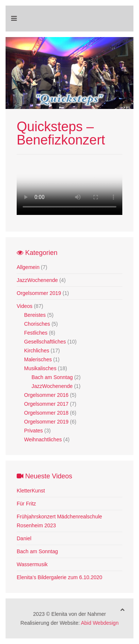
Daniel (24, 538)
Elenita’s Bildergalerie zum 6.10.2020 (59, 577)
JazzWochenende (37, 280)
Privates (34, 431)
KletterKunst (31, 491)
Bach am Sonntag (52, 377)
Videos (25, 306)
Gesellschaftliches (45, 342)
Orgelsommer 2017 (46, 404)
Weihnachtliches (43, 439)
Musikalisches (40, 368)
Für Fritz (26, 504)
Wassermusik (32, 564)
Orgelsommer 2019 (39, 293)
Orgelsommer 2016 (46, 395)
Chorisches (37, 324)
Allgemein (28, 267)
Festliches (36, 333)
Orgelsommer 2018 (46, 413)
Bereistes (35, 315)
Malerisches (38, 359)
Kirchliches (37, 351)
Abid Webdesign (100, 623)
